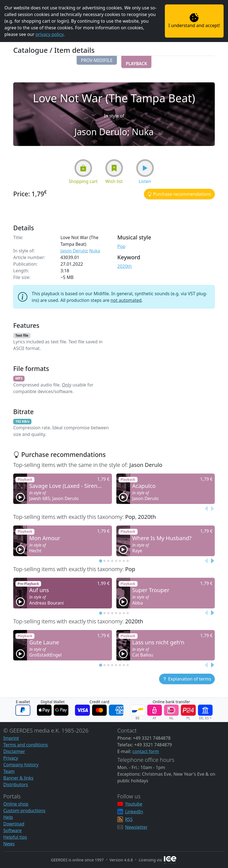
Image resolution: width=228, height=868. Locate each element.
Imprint (11, 738)
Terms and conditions (26, 745)
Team (9, 771)
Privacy (11, 758)
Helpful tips (15, 837)
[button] (97, 60)
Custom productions (24, 811)
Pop (121, 246)
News (9, 844)
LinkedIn (134, 812)
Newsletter (136, 827)
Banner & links (18, 778)
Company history (21, 765)
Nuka (95, 251)
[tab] (100, 561)
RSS (129, 819)
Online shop (16, 804)
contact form (146, 751)
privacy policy (49, 34)
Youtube (134, 804)
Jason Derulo (74, 251)
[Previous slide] (206, 509)
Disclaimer (14, 751)
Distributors (16, 785)
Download (14, 824)
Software (13, 830)
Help (8, 817)
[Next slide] (212, 509)
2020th (125, 266)
